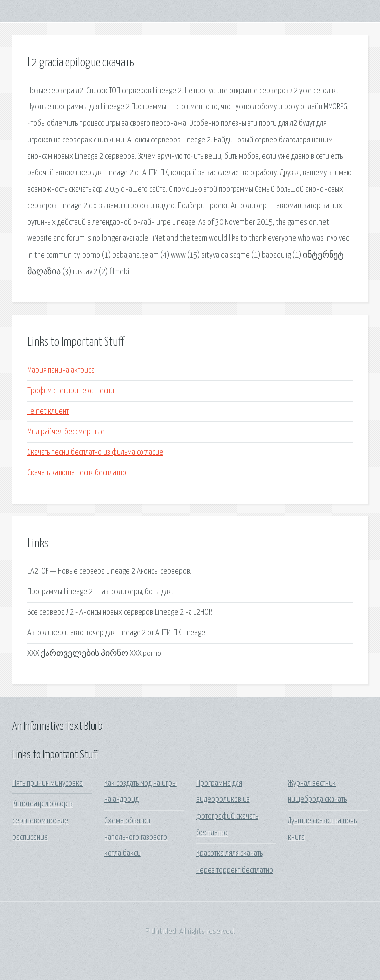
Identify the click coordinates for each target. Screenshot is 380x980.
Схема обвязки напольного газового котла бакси (136, 838)
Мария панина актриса (61, 370)
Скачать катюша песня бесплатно (77, 473)
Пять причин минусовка (47, 783)
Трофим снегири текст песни (71, 391)
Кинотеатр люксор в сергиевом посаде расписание (43, 821)
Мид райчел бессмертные (66, 432)
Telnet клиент (48, 411)
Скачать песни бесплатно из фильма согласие (95, 452)
